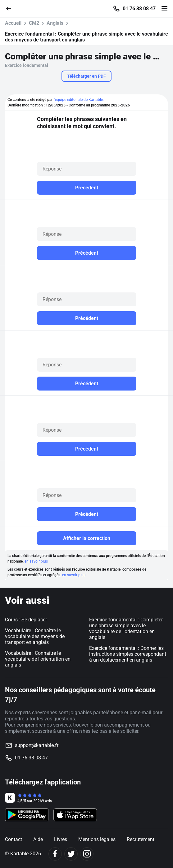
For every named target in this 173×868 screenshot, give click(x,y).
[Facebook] (55, 854)
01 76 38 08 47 (139, 9)
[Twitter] (71, 854)
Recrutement (141, 839)
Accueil (13, 23)
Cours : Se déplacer (26, 620)
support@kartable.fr (37, 745)
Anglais (55, 23)
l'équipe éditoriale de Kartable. (79, 100)
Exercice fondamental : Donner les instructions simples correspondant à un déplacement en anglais (128, 654)
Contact (14, 839)
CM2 (34, 23)
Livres (61, 839)
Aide (38, 839)
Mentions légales (97, 839)
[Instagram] (87, 854)
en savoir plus (36, 561)
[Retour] (11, 8)
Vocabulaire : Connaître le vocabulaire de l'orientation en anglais (38, 659)
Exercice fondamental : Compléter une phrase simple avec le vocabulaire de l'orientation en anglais (126, 628)
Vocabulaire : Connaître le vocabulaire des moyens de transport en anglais (35, 636)
